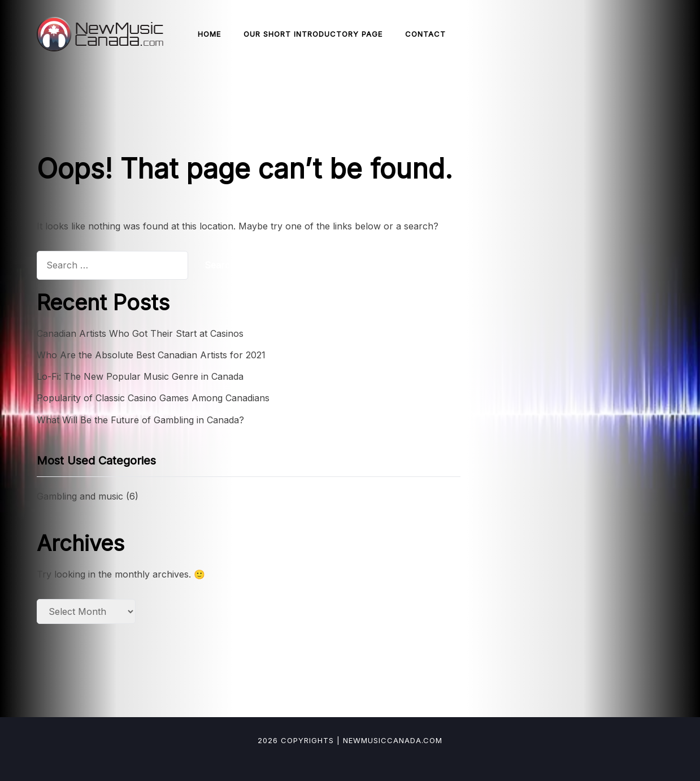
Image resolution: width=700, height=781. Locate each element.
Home (209, 34)
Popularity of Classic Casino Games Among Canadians (153, 398)
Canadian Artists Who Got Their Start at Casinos (140, 333)
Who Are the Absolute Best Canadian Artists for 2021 (151, 355)
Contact (425, 34)
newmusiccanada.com (393, 740)
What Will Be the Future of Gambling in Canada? (140, 420)
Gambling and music (80, 496)
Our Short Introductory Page (313, 34)
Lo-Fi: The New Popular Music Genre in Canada (140, 376)
